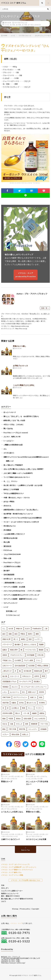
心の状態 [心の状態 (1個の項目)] (18, 660)
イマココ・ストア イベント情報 (12, 875)
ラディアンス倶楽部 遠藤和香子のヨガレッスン (20, 599)
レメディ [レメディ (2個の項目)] (38, 639)
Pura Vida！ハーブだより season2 (16, 433)
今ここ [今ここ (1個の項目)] (30, 708)
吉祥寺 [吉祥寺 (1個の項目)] (37, 676)
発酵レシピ (10, 461)
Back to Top (26, 850)
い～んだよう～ (9, 441)
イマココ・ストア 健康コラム (31, 975)
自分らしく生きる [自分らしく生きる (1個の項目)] (30, 644)
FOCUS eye (8, 550)
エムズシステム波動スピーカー (12, 891)
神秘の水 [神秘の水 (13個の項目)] (19, 629)
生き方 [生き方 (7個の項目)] (27, 629)
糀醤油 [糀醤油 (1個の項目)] (42, 713)
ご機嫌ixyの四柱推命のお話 (13, 445)
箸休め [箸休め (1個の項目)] (18, 719)
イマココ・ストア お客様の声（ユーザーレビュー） (19, 867)
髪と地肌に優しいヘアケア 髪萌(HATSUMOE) (17, 899)
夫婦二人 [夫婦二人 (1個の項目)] (33, 697)
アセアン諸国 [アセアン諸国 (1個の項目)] (28, 660)
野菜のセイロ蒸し (20, 346)
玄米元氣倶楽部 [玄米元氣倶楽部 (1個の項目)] (20, 666)
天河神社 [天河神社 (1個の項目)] (42, 703)
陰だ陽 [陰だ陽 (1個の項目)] (5, 676)
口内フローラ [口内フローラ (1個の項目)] (7, 666)
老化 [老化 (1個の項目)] (41, 697)
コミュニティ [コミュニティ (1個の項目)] (33, 729)
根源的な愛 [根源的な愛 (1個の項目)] (38, 671)
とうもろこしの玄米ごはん (12, 812)
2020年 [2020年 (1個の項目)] (41, 692)
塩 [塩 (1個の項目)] (47, 650)
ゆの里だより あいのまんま (14, 579)
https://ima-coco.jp (21, 329)
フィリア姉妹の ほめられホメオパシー (17, 477)
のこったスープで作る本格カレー (37, 783)
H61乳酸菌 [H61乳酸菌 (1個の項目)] (31, 655)
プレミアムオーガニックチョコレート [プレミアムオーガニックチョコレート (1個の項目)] (34, 687)
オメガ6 (18, 25)
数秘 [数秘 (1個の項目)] (4, 719)
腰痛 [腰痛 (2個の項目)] (37, 634)
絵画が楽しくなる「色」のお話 (14, 420)
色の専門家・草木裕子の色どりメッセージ (18, 514)
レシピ (7, 25)
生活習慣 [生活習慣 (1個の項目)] (31, 666)
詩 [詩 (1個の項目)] (8, 708)
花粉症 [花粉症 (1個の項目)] (5, 655)
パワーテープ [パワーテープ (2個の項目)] (7, 644)
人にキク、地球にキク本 (12, 437)
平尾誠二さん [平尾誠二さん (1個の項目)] (7, 660)
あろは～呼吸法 (9, 502)
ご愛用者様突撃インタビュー (14, 583)
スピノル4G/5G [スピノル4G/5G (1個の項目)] (40, 719)
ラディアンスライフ (10, 603)
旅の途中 (7, 571)
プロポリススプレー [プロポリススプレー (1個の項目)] (17, 655)
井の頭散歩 (7, 530)
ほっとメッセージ (10, 412)
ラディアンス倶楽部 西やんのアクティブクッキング (21, 595)
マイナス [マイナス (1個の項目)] (39, 708)
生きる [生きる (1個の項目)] (5, 724)
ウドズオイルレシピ (21, 23)
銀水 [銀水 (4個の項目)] (4, 634)
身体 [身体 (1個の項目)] (27, 724)
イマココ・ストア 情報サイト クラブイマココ (17, 870)
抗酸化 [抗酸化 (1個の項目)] (14, 703)
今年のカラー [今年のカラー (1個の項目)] (27, 676)
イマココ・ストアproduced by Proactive (26, 275)
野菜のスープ (7, 781)
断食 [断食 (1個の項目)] (4, 729)
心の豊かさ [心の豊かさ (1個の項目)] (15, 708)
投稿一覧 (44, 308)
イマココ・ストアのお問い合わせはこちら (26, 880)
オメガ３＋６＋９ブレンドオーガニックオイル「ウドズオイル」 (25, 159)
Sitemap (15, 909)
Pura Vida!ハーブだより (12, 562)
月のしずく (5, 888)
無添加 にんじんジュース (10, 893)
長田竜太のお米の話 (10, 538)
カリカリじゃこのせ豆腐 (36, 839)
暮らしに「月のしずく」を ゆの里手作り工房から (21, 416)
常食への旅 (7, 558)
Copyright (35, 909)
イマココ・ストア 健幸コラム (11, 872)
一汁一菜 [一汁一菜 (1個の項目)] (26, 713)
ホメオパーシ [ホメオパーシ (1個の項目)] (15, 692)
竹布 (3, 885)
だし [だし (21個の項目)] (4, 629)
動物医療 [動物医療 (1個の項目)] (34, 724)
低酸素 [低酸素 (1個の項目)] (34, 713)
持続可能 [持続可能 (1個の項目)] (6, 703)
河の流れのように (10, 526)
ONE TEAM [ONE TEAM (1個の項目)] (6, 697)
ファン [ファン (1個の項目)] (38, 660)
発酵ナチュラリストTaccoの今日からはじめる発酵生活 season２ (26, 457)
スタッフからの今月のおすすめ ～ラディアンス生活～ (23, 591)
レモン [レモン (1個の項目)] (5, 692)
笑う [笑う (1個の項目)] (24, 692)
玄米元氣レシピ (11, 611)
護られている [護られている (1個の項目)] (31, 703)
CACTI (4, 901)
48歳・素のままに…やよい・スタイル (17, 498)
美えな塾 (7, 542)
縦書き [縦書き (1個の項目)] (5, 650)
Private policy (25, 909)
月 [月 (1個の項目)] (15, 671)
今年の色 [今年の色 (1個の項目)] (40, 655)
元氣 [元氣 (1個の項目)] (12, 724)
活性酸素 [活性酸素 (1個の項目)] (43, 729)
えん (5, 449)
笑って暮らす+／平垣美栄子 (13, 465)
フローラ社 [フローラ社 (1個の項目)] (44, 724)
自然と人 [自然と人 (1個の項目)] (25, 734)
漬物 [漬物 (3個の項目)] (10, 634)
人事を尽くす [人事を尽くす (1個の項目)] (7, 671)
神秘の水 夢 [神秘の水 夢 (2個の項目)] (6, 639)
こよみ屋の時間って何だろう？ (14, 534)
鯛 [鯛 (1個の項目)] (21, 650)
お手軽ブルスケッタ (20, 366)
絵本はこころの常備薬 (11, 489)
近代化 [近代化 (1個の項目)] (21, 703)
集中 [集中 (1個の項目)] (46, 671)
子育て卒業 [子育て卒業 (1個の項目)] (12, 729)
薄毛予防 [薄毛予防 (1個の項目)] (22, 729)
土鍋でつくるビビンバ (10, 839)
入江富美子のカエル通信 (12, 566)
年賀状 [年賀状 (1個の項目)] (11, 719)
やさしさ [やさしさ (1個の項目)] (19, 724)
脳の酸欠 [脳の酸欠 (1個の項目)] (18, 644)
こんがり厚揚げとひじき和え (24, 385)
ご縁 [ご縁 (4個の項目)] (46, 629)
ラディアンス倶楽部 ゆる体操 (14, 587)
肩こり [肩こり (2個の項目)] (16, 639)
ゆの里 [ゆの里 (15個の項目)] (11, 629)
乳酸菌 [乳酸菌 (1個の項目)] (41, 644)
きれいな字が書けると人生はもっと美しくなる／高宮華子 (23, 469)
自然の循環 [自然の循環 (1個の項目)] (27, 719)
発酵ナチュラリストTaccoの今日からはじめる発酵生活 (23, 518)
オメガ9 (24, 25)
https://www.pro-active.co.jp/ (15, 963)
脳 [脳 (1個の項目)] (20, 671)
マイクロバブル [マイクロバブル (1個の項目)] (31, 650)
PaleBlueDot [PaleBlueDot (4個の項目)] (37, 629)
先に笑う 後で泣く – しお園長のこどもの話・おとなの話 (23, 485)
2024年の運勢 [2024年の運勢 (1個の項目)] (7, 713)
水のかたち (7, 506)
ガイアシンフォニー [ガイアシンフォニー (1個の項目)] (20, 697)
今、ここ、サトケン (10, 481)
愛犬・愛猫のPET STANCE (10, 896)
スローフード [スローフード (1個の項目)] (15, 676)
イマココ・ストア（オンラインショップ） (16, 864)
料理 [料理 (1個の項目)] (43, 676)
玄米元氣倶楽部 (9, 575)
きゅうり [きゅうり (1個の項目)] (15, 687)
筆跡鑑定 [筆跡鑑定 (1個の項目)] (6, 687)
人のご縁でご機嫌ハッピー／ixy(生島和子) (18, 473)
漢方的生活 (7, 546)
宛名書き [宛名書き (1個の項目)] (37, 681)
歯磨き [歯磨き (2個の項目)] (23, 639)
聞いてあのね (8, 428)
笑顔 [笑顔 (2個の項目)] (30, 639)
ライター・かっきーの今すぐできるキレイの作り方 (21, 522)
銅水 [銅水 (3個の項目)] (16, 634)
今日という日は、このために (14, 424)
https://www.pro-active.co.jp (20, 326)
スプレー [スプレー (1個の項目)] (6, 734)
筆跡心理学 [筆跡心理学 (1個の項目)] (14, 650)
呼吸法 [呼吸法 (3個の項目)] (23, 634)
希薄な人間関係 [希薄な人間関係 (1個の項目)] (43, 666)
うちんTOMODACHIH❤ (12, 554)
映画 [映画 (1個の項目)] (24, 708)
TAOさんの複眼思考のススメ (14, 493)
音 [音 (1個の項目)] (3, 708)
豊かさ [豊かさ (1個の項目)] (18, 713)
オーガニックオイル (34, 25)
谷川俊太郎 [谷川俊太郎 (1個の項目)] (27, 671)
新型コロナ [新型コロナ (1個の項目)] (32, 692)
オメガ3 (12, 25)
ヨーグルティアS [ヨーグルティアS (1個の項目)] (25, 681)
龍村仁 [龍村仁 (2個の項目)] (30, 634)
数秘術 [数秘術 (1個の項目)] (41, 650)
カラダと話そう (9, 453)
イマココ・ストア (17, 923)
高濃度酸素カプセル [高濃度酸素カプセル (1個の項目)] (9, 681)
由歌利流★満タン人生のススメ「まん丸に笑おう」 (21, 510)
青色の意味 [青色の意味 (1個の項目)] (15, 734)
